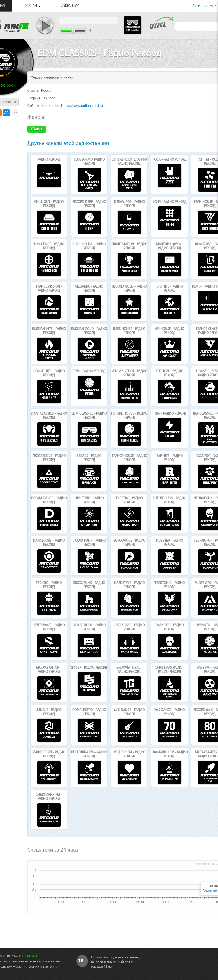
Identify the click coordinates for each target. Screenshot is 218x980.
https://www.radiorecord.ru (82, 106)
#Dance (37, 129)
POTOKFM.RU (29, 956)
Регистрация (203, 6)
